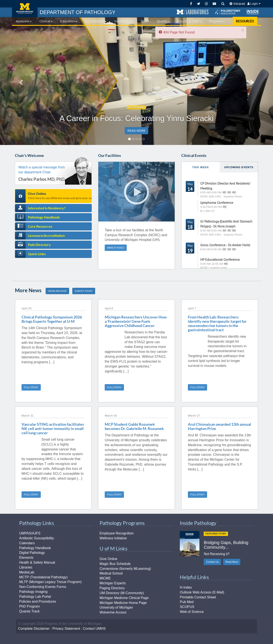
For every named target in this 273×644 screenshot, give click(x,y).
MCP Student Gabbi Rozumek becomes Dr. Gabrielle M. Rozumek (134, 426)
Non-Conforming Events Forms (43, 587)
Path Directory (39, 245)
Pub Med (187, 602)
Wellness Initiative (113, 538)
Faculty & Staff (189, 21)
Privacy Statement (66, 629)
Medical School (111, 573)
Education (69, 21)
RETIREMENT (136, 107)
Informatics (124, 21)
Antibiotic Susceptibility (37, 538)
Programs (217, 21)
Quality (163, 21)
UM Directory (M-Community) (122, 593)
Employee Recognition (117, 533)
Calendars (27, 543)
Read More (232, 562)
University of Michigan (116, 607)
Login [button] (254, 4)
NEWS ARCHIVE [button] (57, 291)
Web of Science (192, 612)
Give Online (60, 195)
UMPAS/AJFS (30, 533)
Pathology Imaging (33, 592)
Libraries (26, 567)
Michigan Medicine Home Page (123, 603)
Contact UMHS (94, 629)
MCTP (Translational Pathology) (43, 577)
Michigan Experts (113, 583)
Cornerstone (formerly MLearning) (125, 569)
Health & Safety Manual (37, 562)
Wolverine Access (113, 612)
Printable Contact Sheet (198, 597)
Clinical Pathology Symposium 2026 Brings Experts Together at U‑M (52, 319)
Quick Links (37, 254)
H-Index (186, 587)
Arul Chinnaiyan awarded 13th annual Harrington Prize (219, 426)
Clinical (46, 21)
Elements (26, 558)
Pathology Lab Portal (35, 597)
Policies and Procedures (38, 601)
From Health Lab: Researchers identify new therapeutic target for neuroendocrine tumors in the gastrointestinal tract (217, 323)
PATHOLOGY (78, 12)
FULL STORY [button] (31, 387)
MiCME (105, 578)
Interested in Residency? (47, 208)
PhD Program (30, 606)
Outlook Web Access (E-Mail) (202, 592)
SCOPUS (187, 607)
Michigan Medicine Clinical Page (124, 598)
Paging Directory (112, 588)
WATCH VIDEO (116, 248)
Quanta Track (29, 611)
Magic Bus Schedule (115, 564)
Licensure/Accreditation (46, 235)
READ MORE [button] (137, 131)
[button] (193, 12)
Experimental (96, 21)
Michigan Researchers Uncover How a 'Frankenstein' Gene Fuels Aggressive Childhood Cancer (136, 321)
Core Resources (40, 226)
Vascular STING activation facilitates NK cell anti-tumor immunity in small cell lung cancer (53, 428)
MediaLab (27, 572)
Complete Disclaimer (34, 629)
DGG (145, 21)
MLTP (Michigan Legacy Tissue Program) (50, 582)
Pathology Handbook (44, 217)
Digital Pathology (32, 553)
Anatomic (24, 21)
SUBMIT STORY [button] (84, 291)
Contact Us (212, 562)
